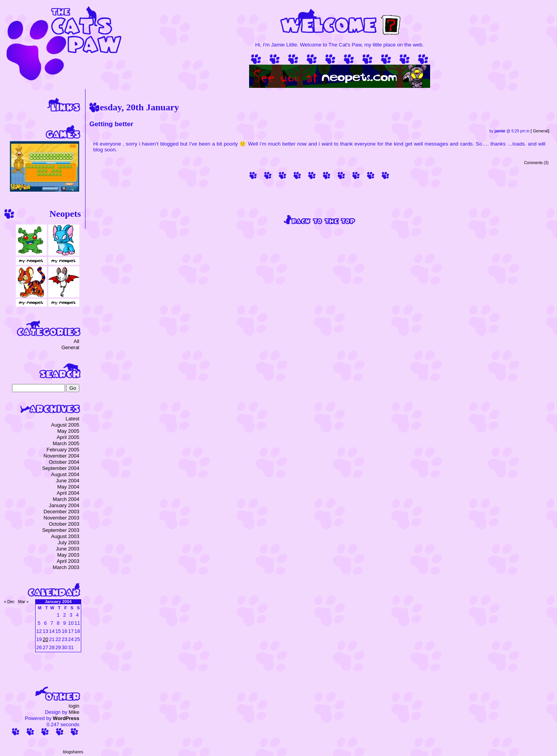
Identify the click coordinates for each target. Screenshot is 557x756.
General (541, 131)
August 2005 (65, 425)
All (77, 341)
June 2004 (67, 481)
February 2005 (63, 450)
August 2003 (65, 536)
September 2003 (61, 530)
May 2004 (68, 487)
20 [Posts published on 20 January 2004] (45, 639)
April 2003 (68, 561)
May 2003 (68, 555)
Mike (74, 712)
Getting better (111, 124)
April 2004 (68, 493)
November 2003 (62, 518)
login (74, 706)
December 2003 (62, 512)
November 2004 (62, 456)
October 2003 (64, 524)
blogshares (73, 752)
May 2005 (68, 431)
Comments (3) (536, 163)
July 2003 (68, 543)
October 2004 (64, 462)
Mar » (23, 602)
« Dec (9, 602)
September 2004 (61, 468)
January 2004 (64, 505)
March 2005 (66, 443)
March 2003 (66, 567)
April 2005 (68, 437)
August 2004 (65, 474)
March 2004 (66, 499)
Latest (73, 419)
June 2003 (67, 549)
